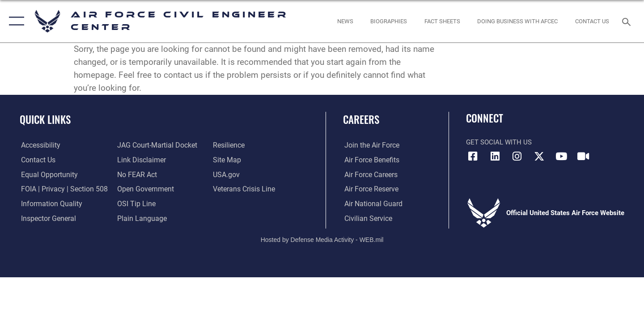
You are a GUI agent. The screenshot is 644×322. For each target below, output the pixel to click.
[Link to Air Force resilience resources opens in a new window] (229, 145)
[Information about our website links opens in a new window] (140, 160)
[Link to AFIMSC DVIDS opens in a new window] (583, 157)
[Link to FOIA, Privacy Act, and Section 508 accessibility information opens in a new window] (61, 189)
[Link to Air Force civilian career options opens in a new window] (366, 218)
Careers (361, 119)
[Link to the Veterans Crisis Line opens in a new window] (244, 189)
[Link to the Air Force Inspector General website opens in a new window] (46, 218)
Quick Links (45, 119)
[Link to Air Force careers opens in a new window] (369, 174)
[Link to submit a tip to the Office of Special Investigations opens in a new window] (135, 204)
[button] (15, 21)
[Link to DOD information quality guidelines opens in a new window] (48, 204)
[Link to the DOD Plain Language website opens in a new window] (139, 218)
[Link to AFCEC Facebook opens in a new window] (473, 157)
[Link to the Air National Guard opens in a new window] (371, 204)
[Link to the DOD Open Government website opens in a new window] (143, 189)
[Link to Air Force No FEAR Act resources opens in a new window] (136, 174)
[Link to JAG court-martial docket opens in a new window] (155, 145)
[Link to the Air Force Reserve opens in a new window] (369, 189)
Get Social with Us (499, 142)
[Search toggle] (628, 21)
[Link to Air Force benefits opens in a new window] (370, 160)
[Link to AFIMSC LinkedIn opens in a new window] (495, 157)
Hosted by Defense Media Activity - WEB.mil (322, 239)
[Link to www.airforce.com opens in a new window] (370, 145)
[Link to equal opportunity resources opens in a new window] (46, 174)
